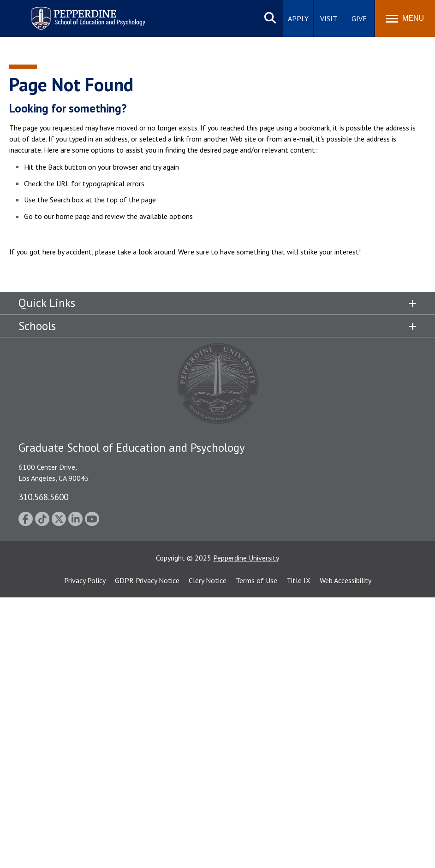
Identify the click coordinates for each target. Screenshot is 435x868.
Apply (298, 18)
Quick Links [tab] (47, 303)
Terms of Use (256, 580)
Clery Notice (208, 580)
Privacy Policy (85, 580)
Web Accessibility (346, 580)
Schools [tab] (37, 326)
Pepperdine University (246, 558)
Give (359, 18)
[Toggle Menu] (405, 18)
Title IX (298, 580)
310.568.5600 (43, 497)
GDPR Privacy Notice (147, 580)
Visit (329, 18)
